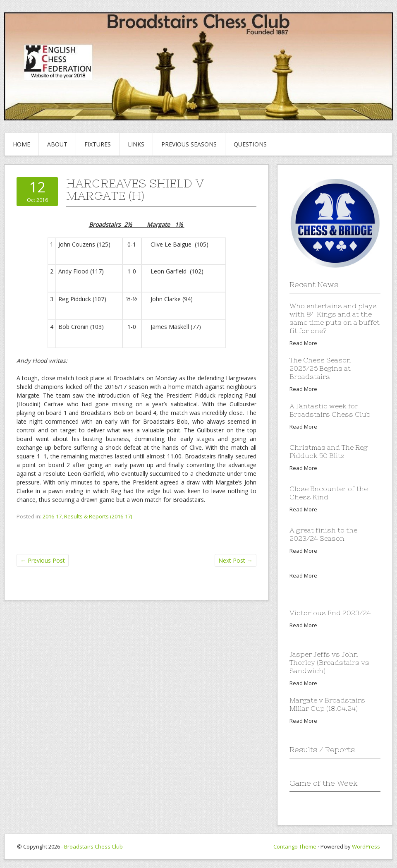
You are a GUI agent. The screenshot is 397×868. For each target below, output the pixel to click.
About (57, 144)
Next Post (236, 560)
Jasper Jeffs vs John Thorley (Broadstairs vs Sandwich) (329, 662)
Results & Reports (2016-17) (98, 516)
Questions (250, 144)
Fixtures (98, 144)
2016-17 (52, 516)
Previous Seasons (189, 144)
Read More (303, 343)
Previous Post (43, 560)
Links (136, 144)
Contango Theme (295, 846)
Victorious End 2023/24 (330, 613)
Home (22, 144)
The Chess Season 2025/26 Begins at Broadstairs (320, 368)
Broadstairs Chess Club (93, 846)
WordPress (366, 846)
